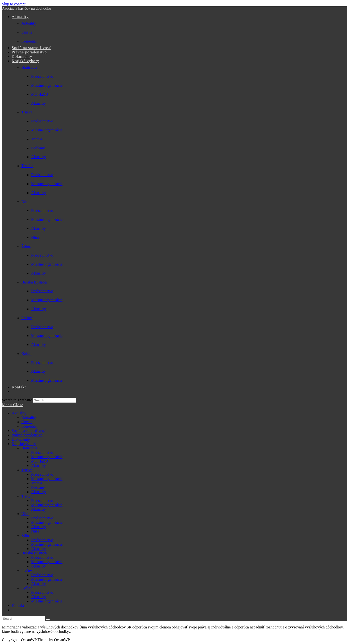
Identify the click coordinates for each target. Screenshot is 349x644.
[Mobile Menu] (13, 405)
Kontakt (18, 605)
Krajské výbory (24, 444)
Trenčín (27, 496)
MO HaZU (40, 461)
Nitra (25, 514)
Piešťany (38, 487)
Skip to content (14, 4)
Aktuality (19, 413)
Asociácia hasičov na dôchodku (26, 8)
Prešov (27, 571)
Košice (27, 588)
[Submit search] (48, 620)
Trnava (27, 470)
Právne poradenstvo (27, 435)
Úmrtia (27, 422)
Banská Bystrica (34, 553)
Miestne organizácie (47, 457)
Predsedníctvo (42, 474)
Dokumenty (21, 439)
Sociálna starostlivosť (29, 431)
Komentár (29, 426)
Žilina (26, 536)
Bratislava (29, 448)
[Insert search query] (23, 619)
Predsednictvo (42, 452)
